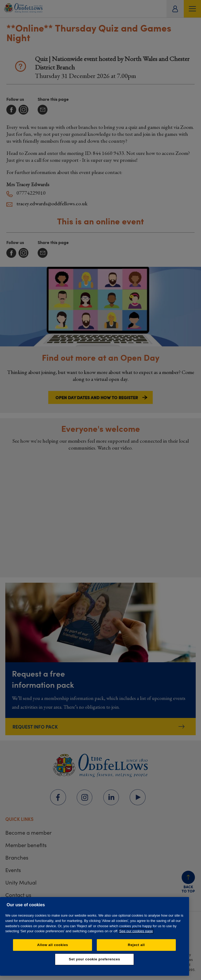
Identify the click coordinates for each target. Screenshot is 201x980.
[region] (95, 936)
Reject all (136, 945)
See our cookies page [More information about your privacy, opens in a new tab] (136, 931)
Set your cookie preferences (95, 959)
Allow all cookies (53, 945)
